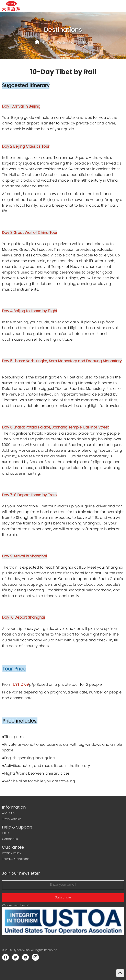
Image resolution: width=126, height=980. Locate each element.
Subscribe (63, 897)
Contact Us (10, 839)
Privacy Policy (12, 853)
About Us (8, 813)
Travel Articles (12, 819)
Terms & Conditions (16, 859)
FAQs (5, 833)
